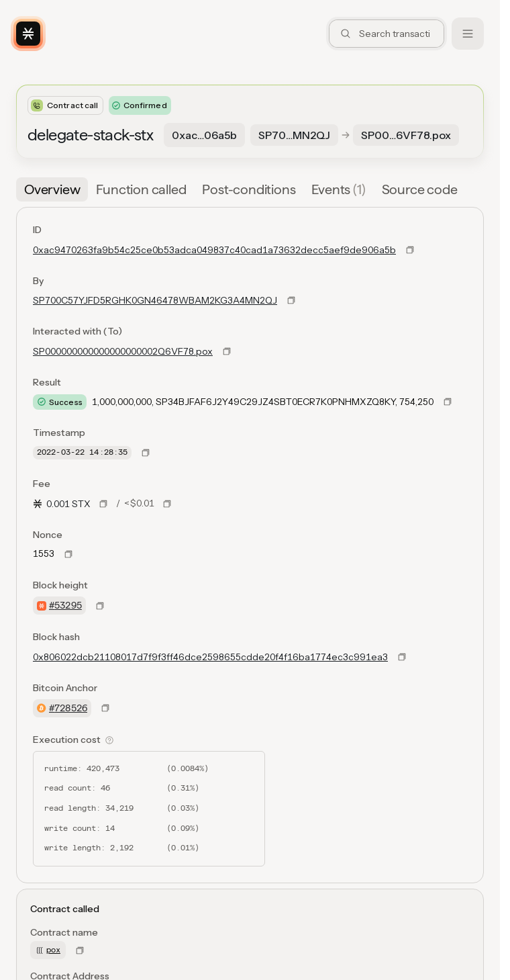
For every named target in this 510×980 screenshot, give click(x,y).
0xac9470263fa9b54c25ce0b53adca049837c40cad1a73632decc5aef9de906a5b (214, 250)
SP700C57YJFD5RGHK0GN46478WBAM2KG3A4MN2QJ (155, 300)
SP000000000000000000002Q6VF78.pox (123, 351)
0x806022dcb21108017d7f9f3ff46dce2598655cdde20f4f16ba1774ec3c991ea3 (210, 657)
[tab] (52, 189)
